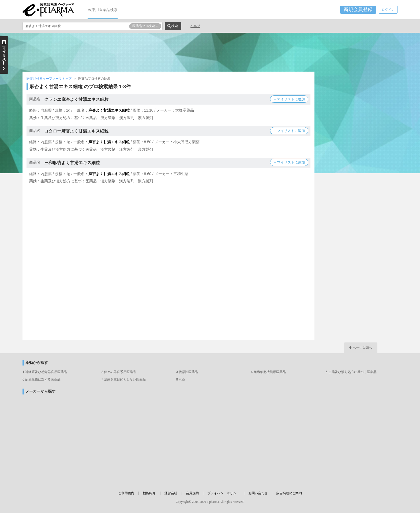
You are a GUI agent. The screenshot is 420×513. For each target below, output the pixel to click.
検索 (175, 26)
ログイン (388, 10)
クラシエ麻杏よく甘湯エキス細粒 (76, 99)
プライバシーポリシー (223, 493)
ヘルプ (195, 26)
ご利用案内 (126, 493)
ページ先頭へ (362, 348)
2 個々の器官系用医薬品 (119, 372)
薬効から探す (37, 363)
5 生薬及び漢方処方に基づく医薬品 (351, 372)
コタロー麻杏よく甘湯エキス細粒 (76, 131)
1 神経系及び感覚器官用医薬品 (45, 372)
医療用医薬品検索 (103, 10)
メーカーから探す (40, 391)
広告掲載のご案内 (289, 493)
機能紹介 (149, 493)
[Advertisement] (210, 51)
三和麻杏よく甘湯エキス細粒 (72, 163)
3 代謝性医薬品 (187, 372)
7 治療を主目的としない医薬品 (123, 379)
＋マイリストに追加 (289, 99)
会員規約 (192, 493)
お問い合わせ (258, 493)
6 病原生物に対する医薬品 (42, 379)
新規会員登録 (358, 9)
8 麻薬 (181, 379)
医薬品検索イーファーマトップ (49, 79)
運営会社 (171, 493)
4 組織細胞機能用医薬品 (268, 372)
